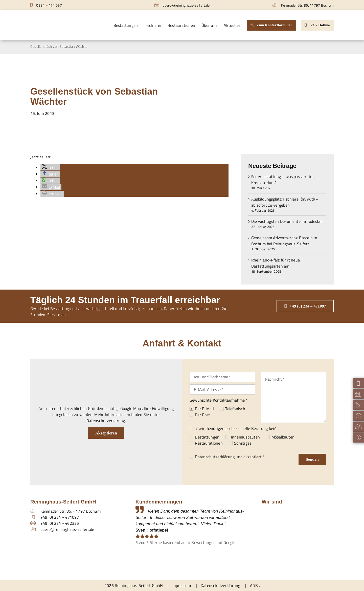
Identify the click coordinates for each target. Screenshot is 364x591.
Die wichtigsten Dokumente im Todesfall (287, 221)
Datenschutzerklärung (215, 457)
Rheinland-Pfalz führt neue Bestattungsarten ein (276, 263)
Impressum (181, 585)
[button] (50, 167)
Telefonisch (235, 409)
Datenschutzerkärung (106, 421)
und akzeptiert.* (230, 457)
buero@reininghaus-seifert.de (182, 5)
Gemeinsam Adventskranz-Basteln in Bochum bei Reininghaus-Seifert (284, 241)
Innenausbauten (245, 437)
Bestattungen (207, 437)
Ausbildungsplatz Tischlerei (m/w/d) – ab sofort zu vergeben (285, 202)
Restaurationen (209, 443)
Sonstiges (243, 443)
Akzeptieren (106, 433)
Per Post (202, 415)
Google (229, 542)
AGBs (255, 585)
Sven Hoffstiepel (152, 530)
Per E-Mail (204, 409)
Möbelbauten (283, 437)
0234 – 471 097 (46, 5)
